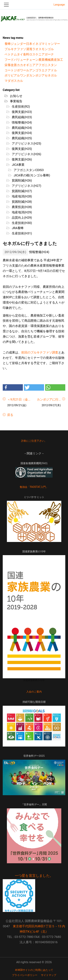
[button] (13, 387)
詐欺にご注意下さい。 (34, 441)
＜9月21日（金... (19, 399)
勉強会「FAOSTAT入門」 (34, 487)
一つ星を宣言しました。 (34, 876)
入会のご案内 (34, 692)
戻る (10, 415)
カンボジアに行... (49, 399)
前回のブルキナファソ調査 (40, 352)
